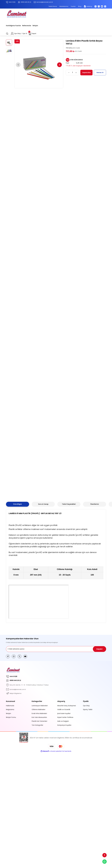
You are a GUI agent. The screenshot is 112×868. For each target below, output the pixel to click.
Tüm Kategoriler (37, 725)
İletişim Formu (11, 717)
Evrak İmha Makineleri (39, 714)
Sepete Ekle (86, 73)
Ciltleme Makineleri (38, 710)
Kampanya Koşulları (64, 725)
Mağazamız (10, 710)
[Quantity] (72, 73)
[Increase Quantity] (77, 73)
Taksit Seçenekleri (69, 504)
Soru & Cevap (43, 504)
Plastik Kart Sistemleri (39, 721)
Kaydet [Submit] (99, 649)
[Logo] (17, 14)
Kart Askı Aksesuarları (39, 717)
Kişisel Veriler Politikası (65, 717)
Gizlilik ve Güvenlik (64, 710)
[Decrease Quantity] (68, 73)
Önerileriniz (95, 504)
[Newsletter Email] (56, 649)
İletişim (9, 714)
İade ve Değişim (63, 721)
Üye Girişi (86, 706)
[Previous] (19, 65)
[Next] (59, 65)
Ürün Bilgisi (18, 504)
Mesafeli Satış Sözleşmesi (67, 706)
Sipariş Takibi (88, 710)
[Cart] (32, 34)
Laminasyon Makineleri (40, 706)
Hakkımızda (10, 706)
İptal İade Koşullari (64, 714)
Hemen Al (100, 73)
